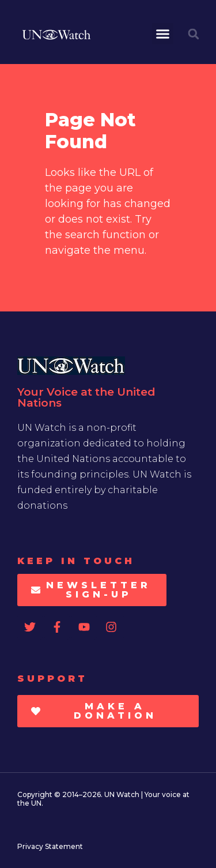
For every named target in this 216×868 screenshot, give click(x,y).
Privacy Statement (50, 846)
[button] (163, 34)
